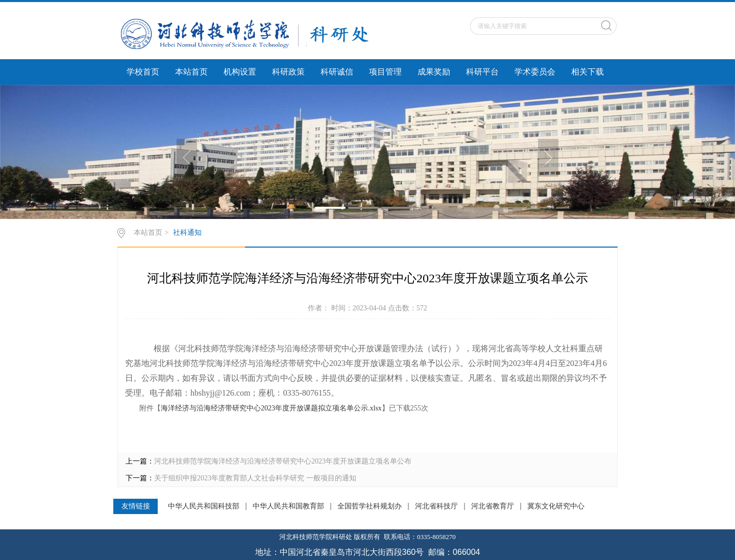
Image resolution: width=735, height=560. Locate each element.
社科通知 (187, 233)
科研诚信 (337, 72)
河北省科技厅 (436, 506)
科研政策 (288, 72)
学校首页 (143, 72)
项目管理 (385, 72)
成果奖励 (434, 72)
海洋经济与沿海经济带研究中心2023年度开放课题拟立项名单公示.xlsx (271, 408)
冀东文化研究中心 (556, 506)
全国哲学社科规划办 (370, 506)
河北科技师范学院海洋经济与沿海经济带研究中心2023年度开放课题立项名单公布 (283, 461)
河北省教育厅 (493, 506)
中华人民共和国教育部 (288, 506)
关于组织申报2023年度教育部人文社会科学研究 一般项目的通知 (255, 478)
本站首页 (191, 72)
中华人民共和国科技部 (204, 506)
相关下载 (587, 72)
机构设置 (240, 72)
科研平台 (482, 72)
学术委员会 (535, 72)
